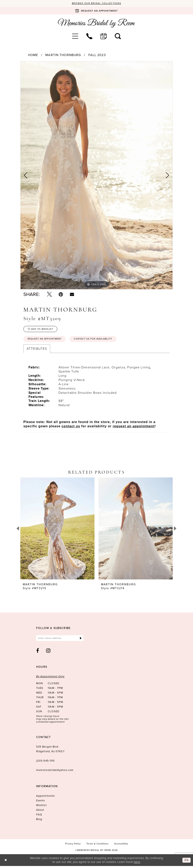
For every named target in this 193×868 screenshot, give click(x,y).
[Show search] (118, 36)
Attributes (37, 350)
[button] (75, 36)
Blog (39, 821)
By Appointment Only (50, 679)
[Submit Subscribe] (81, 640)
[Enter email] (60, 640)
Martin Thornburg (63, 55)
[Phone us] (89, 36)
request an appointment (134, 428)
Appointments (46, 798)
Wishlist (41, 807)
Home (33, 55)
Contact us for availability (98, 340)
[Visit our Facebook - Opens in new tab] (38, 653)
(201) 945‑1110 (45, 763)
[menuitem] (75, 36)
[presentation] (57, 530)
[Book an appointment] (96, 11)
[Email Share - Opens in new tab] (72, 294)
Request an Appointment (46, 340)
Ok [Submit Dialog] (186, 862)
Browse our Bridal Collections (97, 3)
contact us (71, 428)
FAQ (39, 817)
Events (41, 803)
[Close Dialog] (6, 862)
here (137, 864)
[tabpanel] (96, 175)
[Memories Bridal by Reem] (96, 24)
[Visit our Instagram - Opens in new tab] (48, 653)
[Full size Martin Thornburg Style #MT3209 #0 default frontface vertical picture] (96, 175)
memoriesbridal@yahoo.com (55, 772)
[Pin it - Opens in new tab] (61, 294)
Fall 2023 (97, 55)
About (40, 812)
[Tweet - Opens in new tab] (49, 294)
